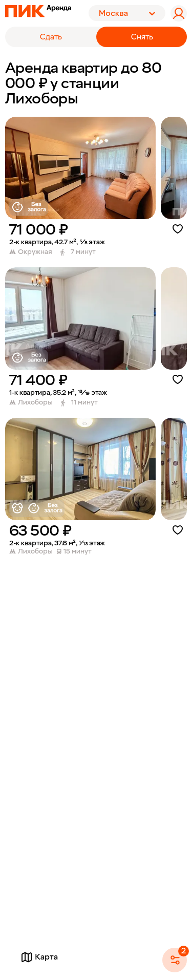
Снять (142, 37)
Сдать (51, 37)
